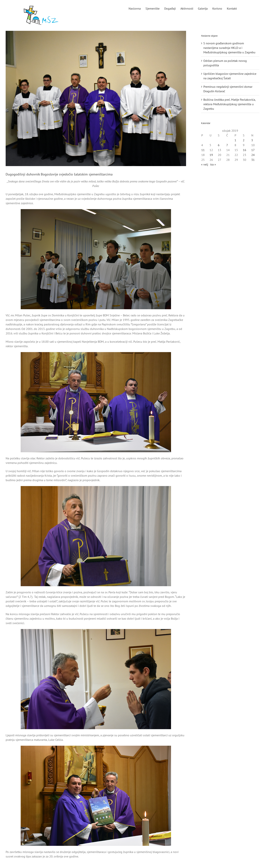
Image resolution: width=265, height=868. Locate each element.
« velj (205, 164)
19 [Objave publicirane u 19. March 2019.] (211, 155)
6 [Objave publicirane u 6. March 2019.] (219, 145)
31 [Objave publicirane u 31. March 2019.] (253, 160)
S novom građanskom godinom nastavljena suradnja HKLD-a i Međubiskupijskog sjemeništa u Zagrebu (229, 48)
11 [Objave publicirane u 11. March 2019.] (203, 150)
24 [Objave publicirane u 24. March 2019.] (253, 155)
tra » (213, 164)
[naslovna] (96, 98)
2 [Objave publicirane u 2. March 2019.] (244, 140)
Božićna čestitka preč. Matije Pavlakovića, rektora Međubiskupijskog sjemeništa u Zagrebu (229, 104)
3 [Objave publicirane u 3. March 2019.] (252, 140)
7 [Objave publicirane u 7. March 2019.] (227, 145)
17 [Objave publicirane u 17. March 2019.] (253, 150)
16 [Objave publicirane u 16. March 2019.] (245, 150)
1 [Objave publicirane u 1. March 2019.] (235, 140)
